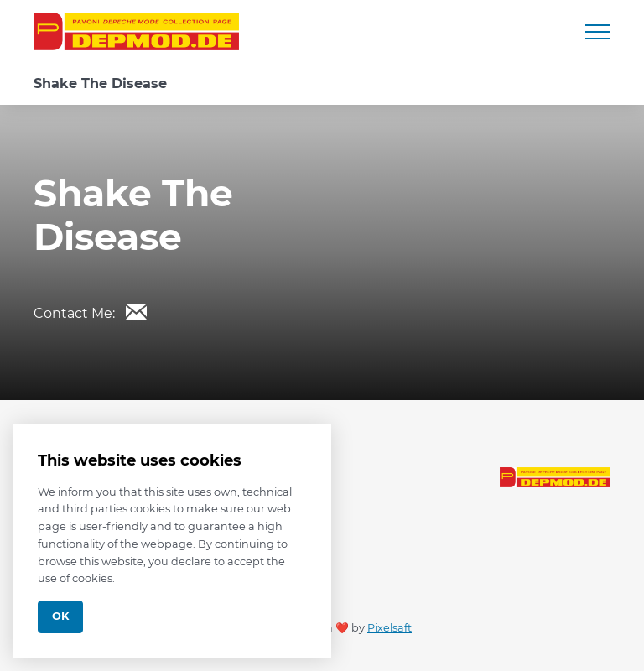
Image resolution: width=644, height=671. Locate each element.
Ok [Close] (60, 616)
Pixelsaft (390, 628)
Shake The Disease (100, 83)
